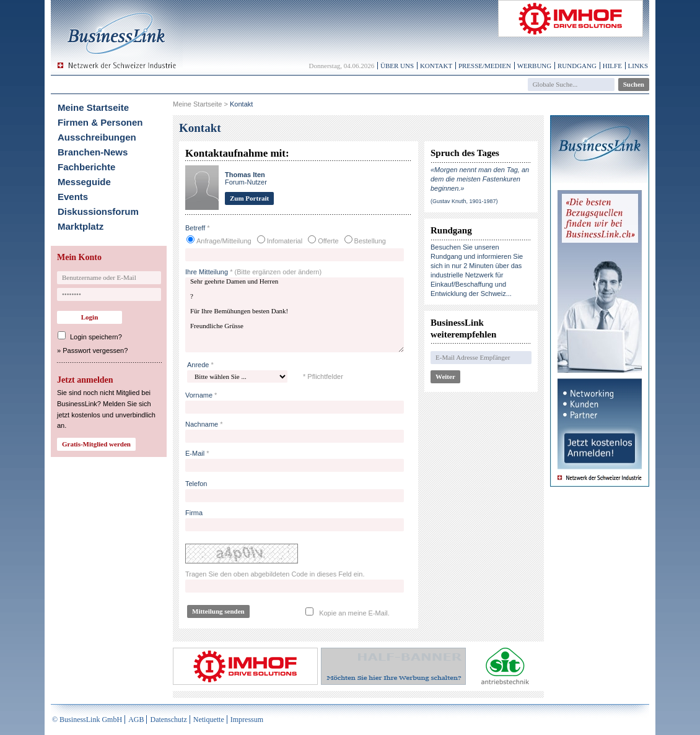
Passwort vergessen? (95, 350)
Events (73, 197)
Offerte (328, 241)
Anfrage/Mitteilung (224, 241)
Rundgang (577, 66)
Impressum (247, 720)
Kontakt (436, 66)
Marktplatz (81, 226)
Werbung (535, 66)
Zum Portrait (249, 198)
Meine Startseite (93, 107)
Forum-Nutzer (246, 178)
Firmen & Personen (100, 122)
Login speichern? (96, 337)
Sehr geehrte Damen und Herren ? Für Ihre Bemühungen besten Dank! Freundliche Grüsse (295, 315)
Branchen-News (93, 152)
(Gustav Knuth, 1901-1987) (464, 201)
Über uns (397, 66)
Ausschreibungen (97, 137)
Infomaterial (285, 241)
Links (638, 66)
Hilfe (612, 66)
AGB (136, 720)
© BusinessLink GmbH (87, 720)
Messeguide (84, 182)
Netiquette (209, 720)
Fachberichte (86, 167)
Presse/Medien (485, 66)
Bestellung (370, 241)
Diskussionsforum (98, 211)
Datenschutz (168, 720)
